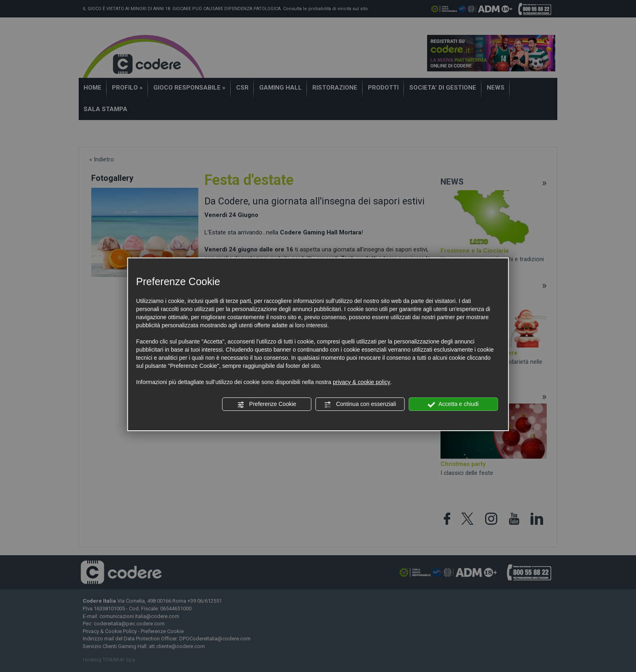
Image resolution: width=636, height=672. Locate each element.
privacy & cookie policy (361, 382)
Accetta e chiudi (453, 404)
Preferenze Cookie (266, 404)
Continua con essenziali (360, 404)
